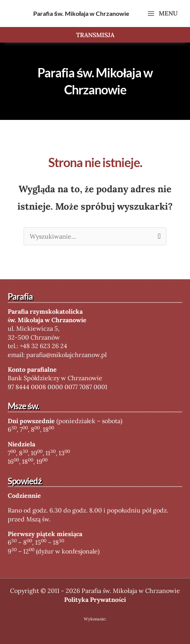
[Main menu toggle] (162, 14)
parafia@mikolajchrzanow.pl (66, 355)
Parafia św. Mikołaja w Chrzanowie (81, 13)
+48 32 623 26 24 (43, 346)
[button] (95, 35)
